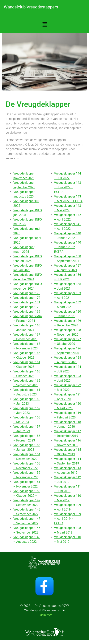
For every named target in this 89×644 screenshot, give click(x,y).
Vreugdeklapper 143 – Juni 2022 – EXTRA (68, 187)
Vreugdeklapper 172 (27, 298)
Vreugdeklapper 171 (27, 302)
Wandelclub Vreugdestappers (31, 7)
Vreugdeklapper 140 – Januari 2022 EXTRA (68, 247)
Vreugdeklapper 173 (27, 293)
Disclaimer (45, 615)
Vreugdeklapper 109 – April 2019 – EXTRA (68, 519)
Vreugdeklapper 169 (27, 312)
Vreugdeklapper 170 (27, 307)
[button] (44, 25)
